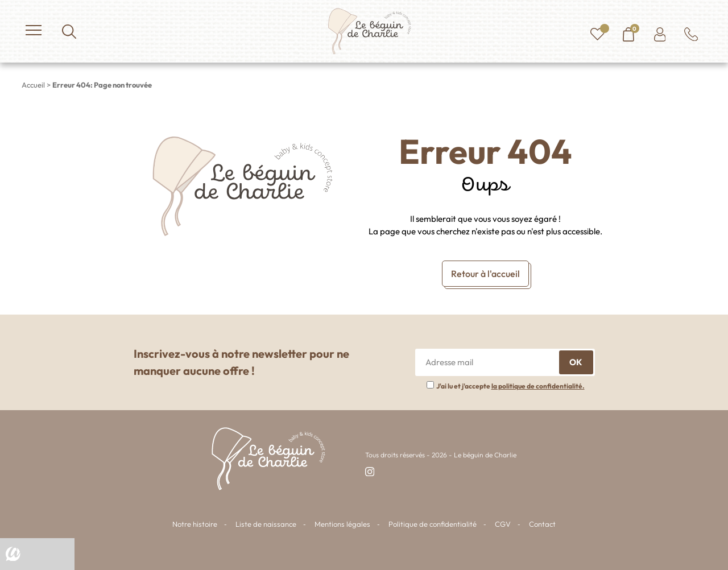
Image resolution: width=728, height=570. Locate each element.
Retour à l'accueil (485, 274)
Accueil (33, 85)
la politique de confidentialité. (538, 386)
